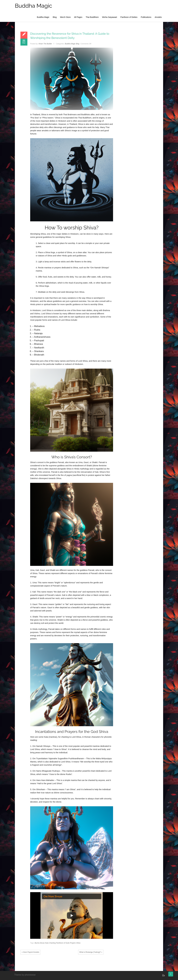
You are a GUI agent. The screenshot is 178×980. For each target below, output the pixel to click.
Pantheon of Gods (63, 943)
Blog (55, 17)
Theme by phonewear (25, 975)
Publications (146, 17)
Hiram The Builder (45, 44)
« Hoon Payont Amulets (30, 952)
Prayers (73, 943)
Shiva (78, 943)
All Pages (78, 17)
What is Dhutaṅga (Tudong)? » (91, 952)
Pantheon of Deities (129, 17)
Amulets (158, 17)
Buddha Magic (34, 6)
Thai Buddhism (92, 17)
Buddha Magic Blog (72, 44)
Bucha (37, 943)
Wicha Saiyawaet (110, 17)
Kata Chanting (50, 943)
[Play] (72, 916)
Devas (42, 943)
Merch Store (65, 17)
